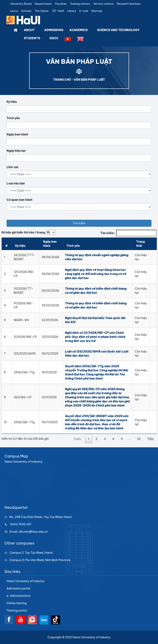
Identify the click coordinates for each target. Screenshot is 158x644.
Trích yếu (13, 118)
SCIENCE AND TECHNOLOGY (118, 30)
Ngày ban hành (17, 134)
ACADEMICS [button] (80, 30)
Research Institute (129, 4)
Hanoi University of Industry (26, 581)
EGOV (54, 38)
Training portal (17, 611)
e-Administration (19, 596)
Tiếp (150, 439)
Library (72, 11)
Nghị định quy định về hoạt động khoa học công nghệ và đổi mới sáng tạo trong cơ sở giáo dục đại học (96, 274)
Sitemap (97, 11)
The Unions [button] (42, 11)
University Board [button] (21, 4)
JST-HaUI (58, 11)
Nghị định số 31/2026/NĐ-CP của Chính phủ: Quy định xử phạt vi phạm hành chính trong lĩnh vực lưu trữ (95, 337)
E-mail (84, 11)
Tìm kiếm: (129, 233)
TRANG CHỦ (62, 80)
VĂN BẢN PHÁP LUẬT (89, 80)
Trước (77, 439)
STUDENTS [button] (34, 38)
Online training (17, 603)
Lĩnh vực (13, 167)
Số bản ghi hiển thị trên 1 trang (28, 232)
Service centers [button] (104, 4)
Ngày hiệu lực (16, 151)
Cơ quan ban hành (19, 200)
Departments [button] (43, 4)
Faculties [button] (61, 4)
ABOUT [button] (31, 30)
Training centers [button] (80, 4)
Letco (14, 11)
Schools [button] (26, 11)
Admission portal (18, 588)
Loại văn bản (16, 183)
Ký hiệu (12, 102)
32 (139, 439)
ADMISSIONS (54, 30)
